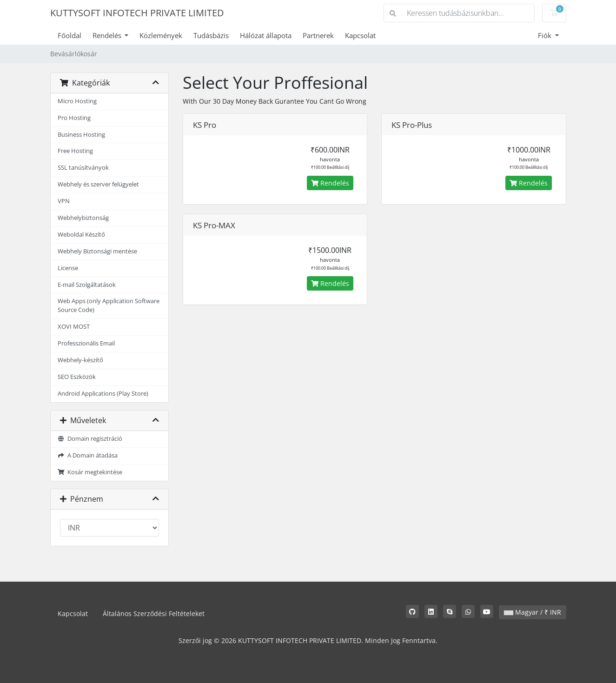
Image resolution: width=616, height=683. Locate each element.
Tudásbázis (211, 35)
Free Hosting (75, 151)
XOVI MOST (74, 327)
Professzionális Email (86, 343)
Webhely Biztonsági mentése (97, 251)
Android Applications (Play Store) (103, 394)
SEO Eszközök (77, 377)
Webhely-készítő (80, 360)
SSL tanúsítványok (83, 168)
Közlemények (161, 35)
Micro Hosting (77, 101)
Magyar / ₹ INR (533, 612)
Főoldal (70, 35)
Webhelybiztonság (83, 218)
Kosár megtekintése (90, 472)
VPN (64, 201)
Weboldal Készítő (81, 235)
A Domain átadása (88, 455)
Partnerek (318, 35)
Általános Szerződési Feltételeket (154, 613)
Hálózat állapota (266, 35)
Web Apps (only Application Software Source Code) (109, 305)
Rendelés (108, 35)
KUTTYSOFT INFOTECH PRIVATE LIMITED (137, 13)
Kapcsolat (360, 35)
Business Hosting (81, 135)
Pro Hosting (74, 118)
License (68, 268)
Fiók (546, 35)
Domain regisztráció (90, 439)
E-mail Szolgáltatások (87, 285)
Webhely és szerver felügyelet (98, 184)
